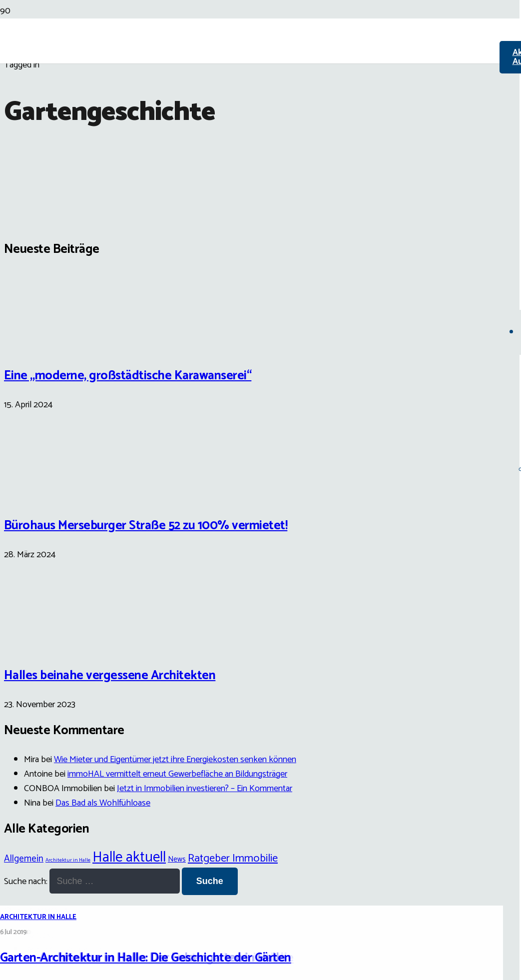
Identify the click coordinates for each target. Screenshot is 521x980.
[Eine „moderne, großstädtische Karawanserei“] (41, 343)
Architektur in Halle (38, 917)
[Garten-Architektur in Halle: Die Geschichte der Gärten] (256, 509)
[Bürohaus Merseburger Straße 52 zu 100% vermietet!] (41, 494)
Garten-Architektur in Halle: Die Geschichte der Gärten (146, 958)
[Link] (250, 116)
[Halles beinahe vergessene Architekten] (41, 644)
